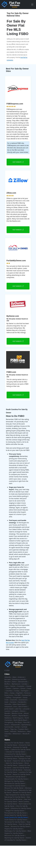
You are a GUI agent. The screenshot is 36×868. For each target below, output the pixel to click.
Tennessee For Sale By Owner (15, 822)
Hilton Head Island (19, 704)
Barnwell (8, 679)
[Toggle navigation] (32, 5)
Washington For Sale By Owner (15, 831)
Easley (12, 693)
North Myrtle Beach (21, 720)
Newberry (8, 718)
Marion (23, 711)
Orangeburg (9, 722)
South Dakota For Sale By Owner (16, 820)
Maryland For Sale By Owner (16, 777)
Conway (17, 691)
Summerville (9, 727)
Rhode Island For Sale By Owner (16, 815)
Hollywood (8, 707)
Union (7, 731)
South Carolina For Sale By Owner (16, 817)
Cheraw (29, 686)
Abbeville (8, 677)
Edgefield (19, 693)
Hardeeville (22, 702)
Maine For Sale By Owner (22, 774)
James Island (9, 709)
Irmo (15, 707)
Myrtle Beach (23, 716)
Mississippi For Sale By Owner (15, 786)
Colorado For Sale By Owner (15, 752)
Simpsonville (15, 725)
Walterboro (22, 731)
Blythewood (16, 684)
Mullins (15, 716)
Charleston (21, 686)
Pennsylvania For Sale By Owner (16, 813)
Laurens (7, 711)
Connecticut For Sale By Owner (15, 754)
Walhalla (13, 731)
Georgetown (17, 697)
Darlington (25, 691)
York (6, 736)
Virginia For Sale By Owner (14, 829)
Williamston (17, 734)
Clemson (16, 688)
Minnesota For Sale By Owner (15, 783)
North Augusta (18, 718)
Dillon (7, 693)
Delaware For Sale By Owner (14, 756)
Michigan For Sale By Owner (14, 781)
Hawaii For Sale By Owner (22, 761)
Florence (27, 693)
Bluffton (7, 684)
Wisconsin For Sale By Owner (15, 835)
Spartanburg (26, 725)
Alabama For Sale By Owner (14, 743)
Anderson (21, 677)
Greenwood (23, 700)
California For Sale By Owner (21, 750)
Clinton (23, 688)
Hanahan (13, 702)
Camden (25, 684)
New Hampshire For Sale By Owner (18, 795)
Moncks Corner (17, 713)
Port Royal (18, 722)
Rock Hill (26, 722)
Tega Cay (13, 729)
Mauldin (7, 713)
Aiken (14, 677)
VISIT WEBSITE (18, 162)
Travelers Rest (23, 729)
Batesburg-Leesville (19, 679)
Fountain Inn (26, 695)
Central (13, 686)
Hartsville (8, 704)
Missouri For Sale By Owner (14, 788)
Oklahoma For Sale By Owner (21, 808)
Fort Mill (17, 695)
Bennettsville (23, 682)
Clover (29, 688)
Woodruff (26, 734)
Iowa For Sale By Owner (21, 768)
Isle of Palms (23, 707)
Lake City (18, 709)
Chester (8, 688)
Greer (6, 702)
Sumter (17, 727)
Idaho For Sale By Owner (14, 763)
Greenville (14, 700)
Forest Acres (9, 695)
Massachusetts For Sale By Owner (16, 779)
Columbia (9, 691)
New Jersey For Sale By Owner (15, 797)
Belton (14, 682)
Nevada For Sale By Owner (22, 793)
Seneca (7, 725)
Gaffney (8, 697)
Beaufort (8, 682)
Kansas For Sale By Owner (13, 770)
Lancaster (26, 709)
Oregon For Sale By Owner (15, 811)
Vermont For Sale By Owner (20, 826)
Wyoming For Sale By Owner (14, 838)
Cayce (7, 686)
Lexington (15, 711)
